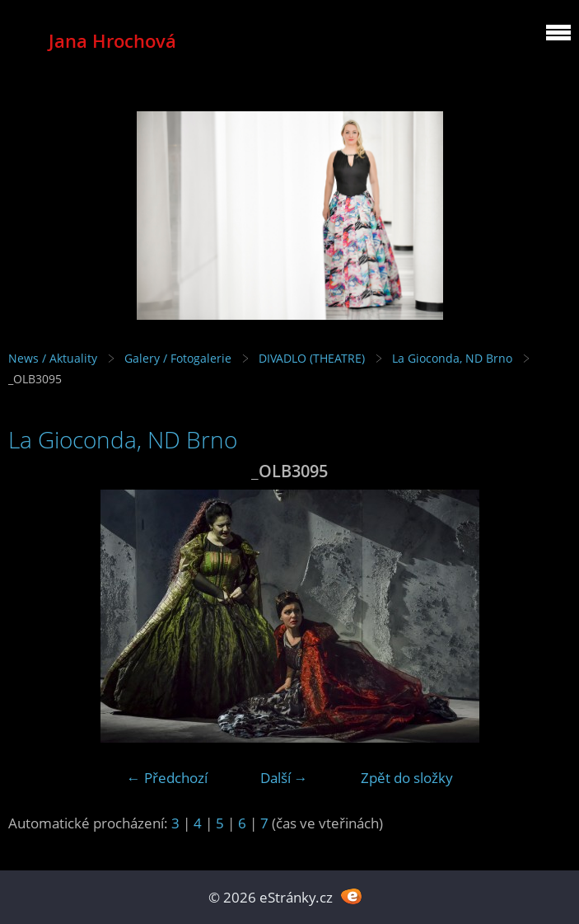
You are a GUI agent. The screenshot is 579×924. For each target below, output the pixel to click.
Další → (284, 778)
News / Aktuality (53, 358)
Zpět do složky (407, 778)
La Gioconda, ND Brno (452, 358)
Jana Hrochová (112, 41)
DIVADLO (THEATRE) (312, 358)
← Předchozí (167, 778)
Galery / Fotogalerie (178, 358)
